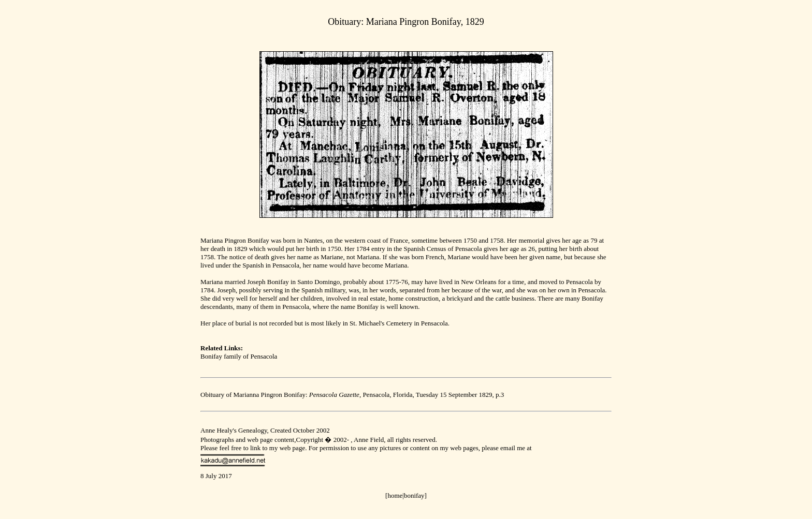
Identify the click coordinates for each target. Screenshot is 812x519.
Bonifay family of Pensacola (239, 356)
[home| (395, 495)
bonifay (414, 495)
